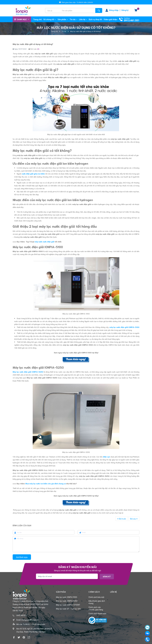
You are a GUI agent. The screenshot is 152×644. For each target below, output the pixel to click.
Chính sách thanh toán (97, 615)
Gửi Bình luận (22, 557)
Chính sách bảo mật (96, 597)
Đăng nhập (114, 10)
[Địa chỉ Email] (67, 576)
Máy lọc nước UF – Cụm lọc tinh (68, 610)
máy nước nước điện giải (44, 242)
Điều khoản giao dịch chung (97, 603)
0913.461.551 (132, 20)
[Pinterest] (24, 630)
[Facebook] (14, 630)
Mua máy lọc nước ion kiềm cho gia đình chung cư (46, 483)
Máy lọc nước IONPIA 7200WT (68, 606)
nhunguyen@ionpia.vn (30, 612)
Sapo (97, 641)
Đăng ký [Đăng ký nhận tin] (107, 576)
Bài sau (134, 519)
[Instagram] (29, 630)
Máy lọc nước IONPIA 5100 (67, 597)
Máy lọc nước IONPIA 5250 (67, 602)
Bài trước (122, 519)
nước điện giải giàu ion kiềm (33, 174)
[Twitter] (19, 630)
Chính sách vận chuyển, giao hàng (96, 609)
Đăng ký (125, 10)
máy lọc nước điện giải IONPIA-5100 (124, 327)
